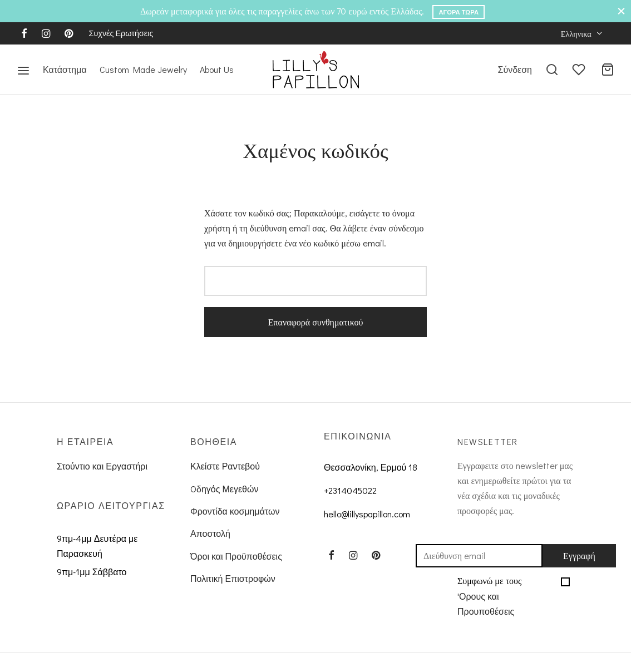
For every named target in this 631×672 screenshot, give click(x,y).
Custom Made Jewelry (143, 69)
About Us (217, 69)
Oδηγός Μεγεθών (224, 489)
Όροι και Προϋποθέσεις (236, 556)
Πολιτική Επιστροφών (233, 578)
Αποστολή (210, 533)
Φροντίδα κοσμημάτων (235, 511)
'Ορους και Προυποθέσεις (486, 604)
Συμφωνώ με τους (506, 597)
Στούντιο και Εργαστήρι (102, 466)
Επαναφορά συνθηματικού (316, 322)
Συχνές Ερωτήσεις (121, 33)
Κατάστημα (65, 69)
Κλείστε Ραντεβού (225, 466)
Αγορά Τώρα (459, 12)
